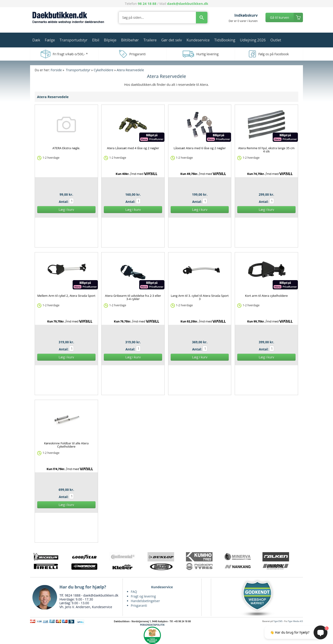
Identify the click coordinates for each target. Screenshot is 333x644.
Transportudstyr (74, 40)
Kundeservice (198, 40)
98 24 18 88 (147, 3)
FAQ (134, 592)
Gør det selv (171, 40)
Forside (56, 70)
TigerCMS (278, 621)
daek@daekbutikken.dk (188, 3)
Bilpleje (110, 40)
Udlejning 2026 (253, 40)
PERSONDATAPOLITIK (152, 625)
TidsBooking (225, 40)
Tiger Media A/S (295, 621)
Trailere (150, 40)
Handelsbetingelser (145, 601)
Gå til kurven (280, 17)
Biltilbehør (130, 40)
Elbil (96, 40)
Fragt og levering (143, 596)
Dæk (36, 40)
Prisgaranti (139, 605)
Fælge (50, 40)
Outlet (276, 40)
